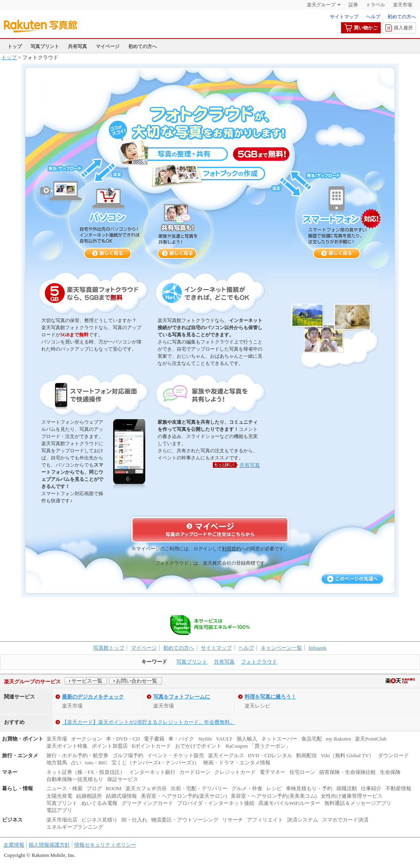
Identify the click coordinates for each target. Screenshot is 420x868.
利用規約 (231, 549)
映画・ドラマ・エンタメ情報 (237, 763)
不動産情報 (398, 788)
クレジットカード (235, 772)
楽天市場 (403, 5)
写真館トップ (109, 648)
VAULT (224, 739)
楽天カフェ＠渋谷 (146, 788)
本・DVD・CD (123, 739)
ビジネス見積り (99, 820)
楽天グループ (321, 5)
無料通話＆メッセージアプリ (358, 803)
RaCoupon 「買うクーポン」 (258, 746)
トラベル (376, 5)
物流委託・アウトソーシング (185, 820)
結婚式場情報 (121, 796)
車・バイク (181, 739)
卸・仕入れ (134, 820)
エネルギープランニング (75, 827)
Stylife (205, 739)
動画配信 (306, 755)
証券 (353, 5)
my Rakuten (339, 739)
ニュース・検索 (65, 788)
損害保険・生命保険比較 (348, 772)
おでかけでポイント (198, 746)
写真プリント (45, 46)
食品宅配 (312, 739)
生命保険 (390, 772)
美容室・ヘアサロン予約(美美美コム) (274, 796)
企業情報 (14, 845)
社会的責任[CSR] (400, 681)
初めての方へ (402, 17)
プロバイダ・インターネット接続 (216, 803)
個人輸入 (247, 739)
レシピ (274, 788)
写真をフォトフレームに (182, 697)
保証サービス (123, 779)
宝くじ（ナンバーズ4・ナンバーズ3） (155, 763)
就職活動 (347, 788)
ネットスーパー (279, 739)
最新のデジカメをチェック (93, 697)
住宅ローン (302, 772)
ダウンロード (393, 755)
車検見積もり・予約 (309, 788)
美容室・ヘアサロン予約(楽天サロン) (184, 796)
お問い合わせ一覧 (137, 681)
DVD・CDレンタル (270, 755)
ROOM (114, 788)
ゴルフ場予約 (128, 755)
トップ (15, 46)
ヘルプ (373, 17)
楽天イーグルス (226, 755)
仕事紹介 (371, 788)
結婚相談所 (89, 796)
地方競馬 (57, 763)
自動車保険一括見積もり (75, 779)
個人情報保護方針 (49, 845)
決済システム (302, 820)
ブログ (94, 788)
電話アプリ (59, 810)
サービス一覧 (87, 681)
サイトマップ (344, 17)
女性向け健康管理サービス (352, 796)
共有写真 (77, 46)
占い (76, 763)
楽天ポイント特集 (67, 746)
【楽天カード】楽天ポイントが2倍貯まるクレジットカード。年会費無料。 (148, 722)
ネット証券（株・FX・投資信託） (86, 772)
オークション (87, 739)
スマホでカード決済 (345, 820)
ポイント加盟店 (110, 746)
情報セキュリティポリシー (105, 845)
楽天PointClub (371, 739)
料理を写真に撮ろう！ (270, 697)
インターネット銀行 (152, 772)
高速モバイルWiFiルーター (289, 803)
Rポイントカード (152, 746)
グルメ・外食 (247, 788)
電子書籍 (154, 739)
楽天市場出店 (62, 820)
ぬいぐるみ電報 (99, 803)
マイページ (108, 46)
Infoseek (317, 648)
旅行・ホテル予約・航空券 (77, 755)
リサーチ (233, 820)
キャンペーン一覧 (281, 648)
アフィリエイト (265, 820)
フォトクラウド (259, 662)
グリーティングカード (147, 803)
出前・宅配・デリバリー (199, 788)
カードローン (195, 772)
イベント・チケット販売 (176, 755)
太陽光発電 (59, 796)
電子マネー (273, 772)
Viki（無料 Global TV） (347, 755)
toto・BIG (96, 763)
